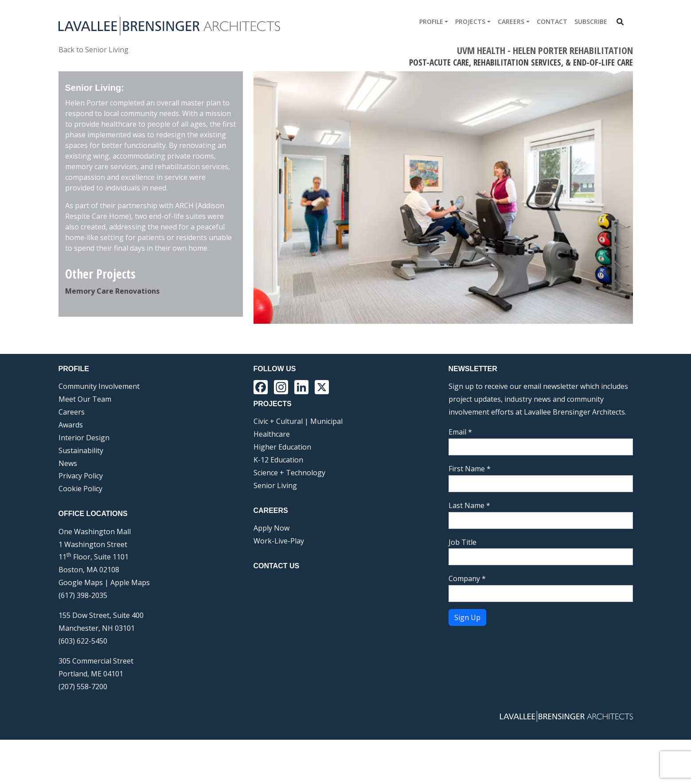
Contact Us (277, 610)
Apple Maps (130, 627)
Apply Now (271, 572)
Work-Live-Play (279, 585)
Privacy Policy (81, 520)
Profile (431, 21)
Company (467, 623)
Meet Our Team (85, 443)
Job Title (463, 586)
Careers (511, 21)
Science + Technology (289, 517)
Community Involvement (99, 431)
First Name (470, 513)
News (68, 508)
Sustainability (81, 495)
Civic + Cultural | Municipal (298, 466)
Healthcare (272, 478)
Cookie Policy (80, 533)
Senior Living (275, 530)
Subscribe (591, 21)
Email (460, 476)
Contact (552, 21)
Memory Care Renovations (112, 291)
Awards (71, 469)
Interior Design (84, 482)
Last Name (469, 550)
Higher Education (282, 491)
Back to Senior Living (94, 50)
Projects (470, 21)
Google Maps (81, 627)
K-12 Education (278, 504)
